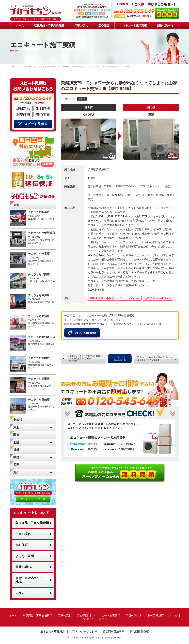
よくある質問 (25, 556)
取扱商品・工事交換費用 (49, 25)
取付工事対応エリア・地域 (31, 580)
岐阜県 (82, 99)
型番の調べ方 (165, 25)
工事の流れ (81, 25)
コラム (20, 593)
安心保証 (104, 25)
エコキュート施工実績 (133, 25)
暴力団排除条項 (139, 631)
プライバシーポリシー (84, 631)
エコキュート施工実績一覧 (120, 359)
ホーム (20, 25)
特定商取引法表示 (114, 631)
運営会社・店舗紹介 (53, 631)
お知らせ (88, 619)
